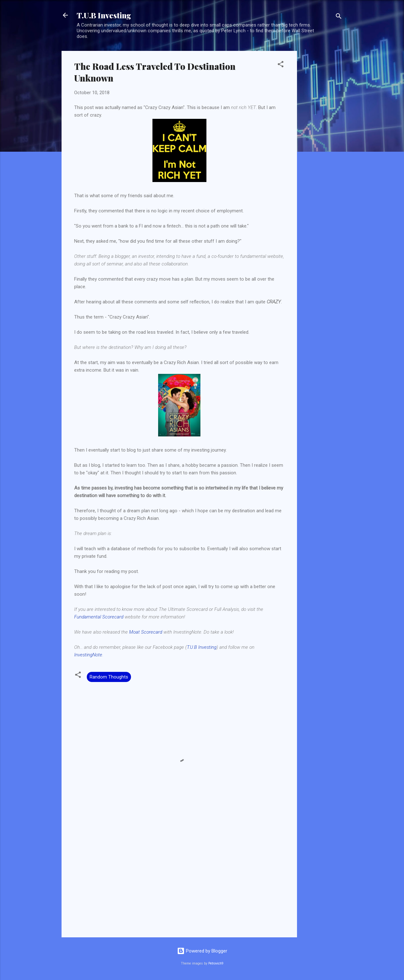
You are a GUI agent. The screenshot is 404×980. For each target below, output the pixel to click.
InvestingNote (88, 655)
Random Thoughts (109, 677)
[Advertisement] (322, 146)
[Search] (339, 17)
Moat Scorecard (146, 632)
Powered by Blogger (202, 951)
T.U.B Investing (104, 15)
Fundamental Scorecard (99, 617)
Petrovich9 (216, 963)
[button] (281, 65)
